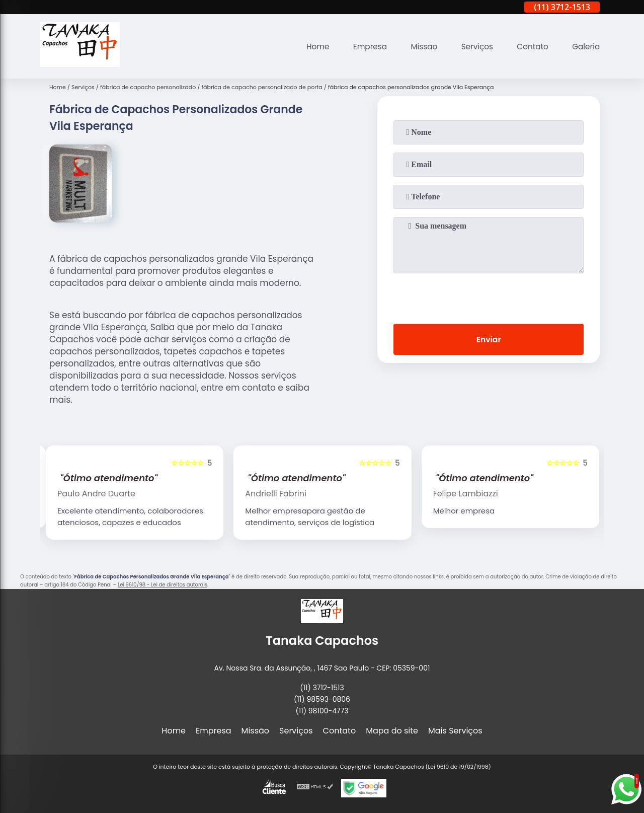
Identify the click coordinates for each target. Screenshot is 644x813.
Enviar (489, 340)
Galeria (585, 47)
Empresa (362, 47)
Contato (530, 47)
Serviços (473, 47)
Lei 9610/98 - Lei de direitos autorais (163, 585)
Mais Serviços (455, 731)
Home (308, 47)
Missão (418, 47)
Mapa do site (392, 731)
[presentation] (489, 297)
